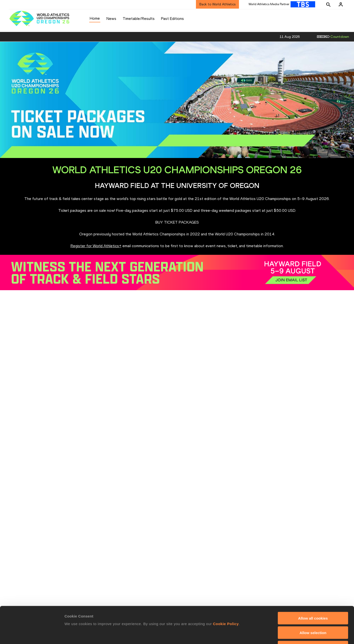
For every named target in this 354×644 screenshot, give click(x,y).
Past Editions (172, 19)
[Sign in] (341, 4)
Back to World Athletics (217, 4)
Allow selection (313, 598)
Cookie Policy (226, 589)
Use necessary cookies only (313, 613)
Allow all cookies (313, 584)
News (111, 19)
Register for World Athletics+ (96, 246)
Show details (258, 634)
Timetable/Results (139, 19)
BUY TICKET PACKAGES (177, 222)
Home (95, 18)
